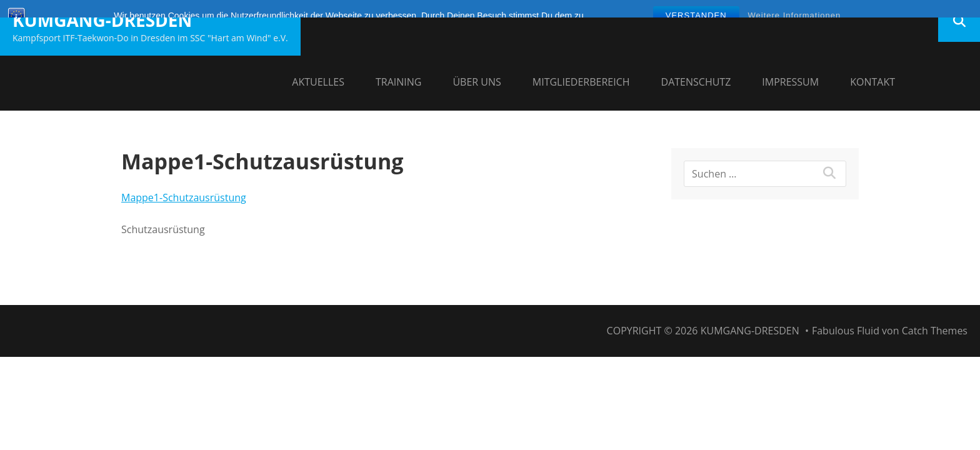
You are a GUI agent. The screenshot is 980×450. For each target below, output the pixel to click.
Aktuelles (318, 82)
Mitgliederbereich (581, 82)
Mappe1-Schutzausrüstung (184, 197)
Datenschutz (696, 82)
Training (398, 82)
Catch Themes (935, 331)
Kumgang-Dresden (102, 20)
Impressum (790, 82)
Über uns (477, 82)
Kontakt (872, 82)
